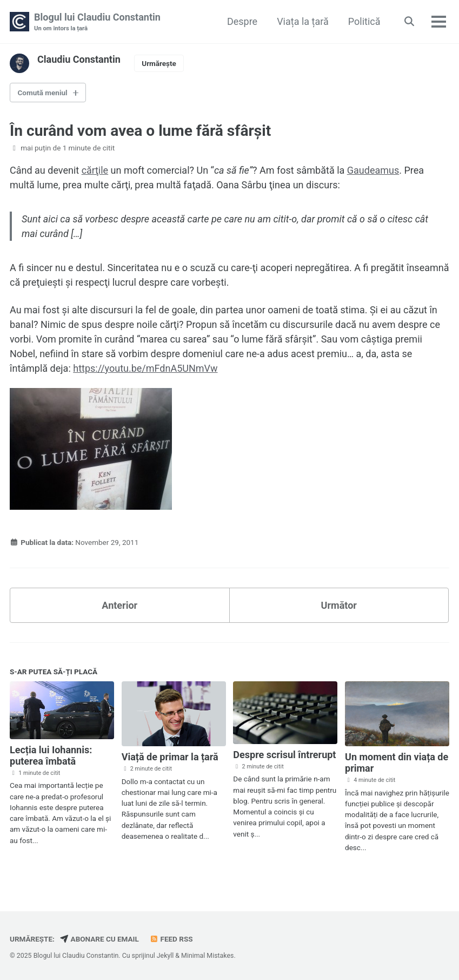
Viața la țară (303, 21)
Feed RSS (171, 939)
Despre (242, 21)
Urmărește (159, 63)
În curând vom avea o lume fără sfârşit (140, 131)
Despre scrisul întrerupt (284, 755)
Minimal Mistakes (207, 956)
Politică (364, 21)
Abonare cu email (99, 939)
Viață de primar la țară (170, 757)
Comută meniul (43, 93)
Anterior (119, 605)
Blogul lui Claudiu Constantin (97, 22)
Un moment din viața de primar (397, 762)
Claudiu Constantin (79, 59)
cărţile (95, 170)
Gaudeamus (373, 170)
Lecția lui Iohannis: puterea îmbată (51, 755)
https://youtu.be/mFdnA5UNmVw (145, 368)
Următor (339, 605)
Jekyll (165, 956)
